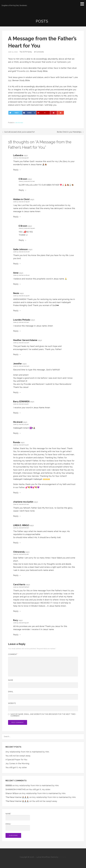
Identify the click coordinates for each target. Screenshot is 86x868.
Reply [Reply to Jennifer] (16, 392)
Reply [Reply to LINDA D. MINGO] (16, 543)
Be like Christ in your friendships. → (70, 132)
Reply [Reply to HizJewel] (16, 433)
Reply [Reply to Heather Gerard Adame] (16, 354)
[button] (83, 4)
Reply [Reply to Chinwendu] (16, 575)
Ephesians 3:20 (64, 62)
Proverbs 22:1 (23, 71)
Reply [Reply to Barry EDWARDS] (16, 413)
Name (11, 680)
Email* (18, 827)
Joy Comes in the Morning (17, 763)
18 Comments (39, 52)
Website (12, 703)
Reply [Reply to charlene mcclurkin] (16, 516)
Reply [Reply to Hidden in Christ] (16, 217)
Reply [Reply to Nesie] (16, 311)
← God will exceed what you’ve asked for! (18, 132)
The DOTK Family (26, 52)
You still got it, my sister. (16, 767)
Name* (18, 817)
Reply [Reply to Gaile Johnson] (16, 264)
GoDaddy (63, 857)
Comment (13, 654)
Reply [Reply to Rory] (16, 635)
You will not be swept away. (18, 756)
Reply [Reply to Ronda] (16, 493)
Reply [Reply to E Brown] (21, 190)
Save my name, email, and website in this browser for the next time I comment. (43, 715)
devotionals (19, 123)
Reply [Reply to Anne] (16, 284)
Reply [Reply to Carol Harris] (16, 611)
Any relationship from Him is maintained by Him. (27, 752)
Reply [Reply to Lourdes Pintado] (16, 331)
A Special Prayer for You (16, 760)
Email (11, 692)
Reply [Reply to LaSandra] (16, 170)
